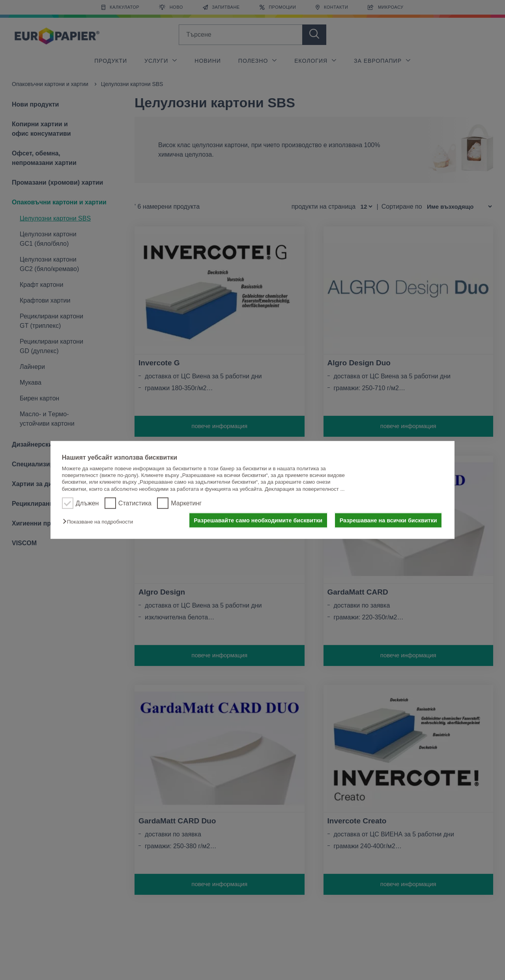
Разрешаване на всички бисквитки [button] (388, 520)
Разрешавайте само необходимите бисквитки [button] (258, 520)
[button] (100, 522)
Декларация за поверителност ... (305, 489)
